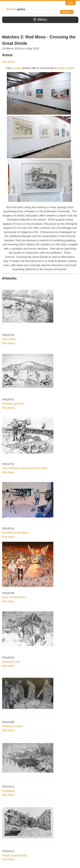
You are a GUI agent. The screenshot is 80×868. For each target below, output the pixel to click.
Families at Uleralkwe (15, 533)
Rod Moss (8, 62)
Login (71, 3)
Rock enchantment (14, 597)
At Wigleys (9, 791)
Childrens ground (13, 404)
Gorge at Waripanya (15, 855)
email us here (66, 68)
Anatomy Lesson (12, 726)
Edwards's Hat (11, 662)
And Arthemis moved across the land (25, 468)
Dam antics (9, 339)
